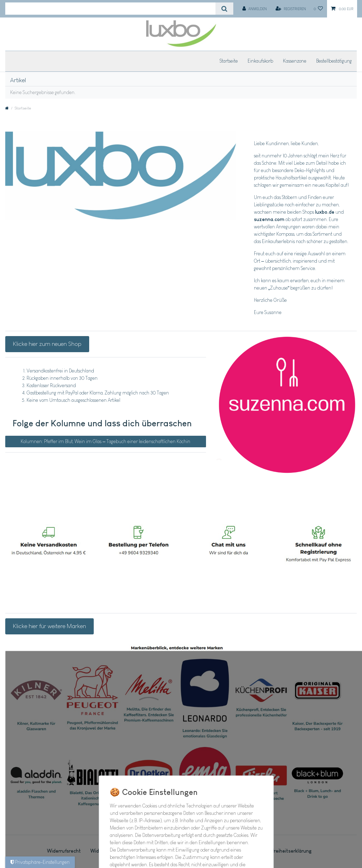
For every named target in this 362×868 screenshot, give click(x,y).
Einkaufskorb (260, 61)
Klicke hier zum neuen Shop (47, 344)
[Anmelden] (255, 9)
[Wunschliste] (318, 9)
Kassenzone (295, 61)
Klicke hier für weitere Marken (49, 626)
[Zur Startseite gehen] (7, 108)
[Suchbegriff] (110, 9)
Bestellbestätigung (334, 61)
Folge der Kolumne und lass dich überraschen (102, 423)
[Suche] (224, 9)
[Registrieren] (291, 9)
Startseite (229, 61)
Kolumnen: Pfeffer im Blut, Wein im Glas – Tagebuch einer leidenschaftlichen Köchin (105, 441)
